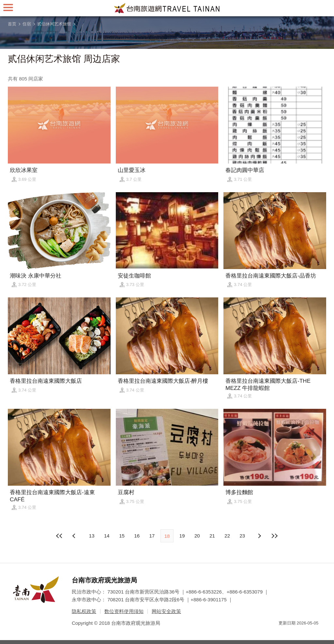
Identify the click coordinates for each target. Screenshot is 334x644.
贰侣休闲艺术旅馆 (54, 24)
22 (227, 536)
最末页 (274, 536)
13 (92, 536)
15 (122, 536)
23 (243, 536)
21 (212, 536)
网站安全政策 (166, 611)
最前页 (60, 536)
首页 (12, 24)
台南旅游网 (167, 8)
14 (107, 536)
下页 (75, 536)
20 (197, 536)
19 (182, 536)
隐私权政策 (84, 611)
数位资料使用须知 (124, 611)
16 (137, 536)
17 (152, 536)
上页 (259, 536)
